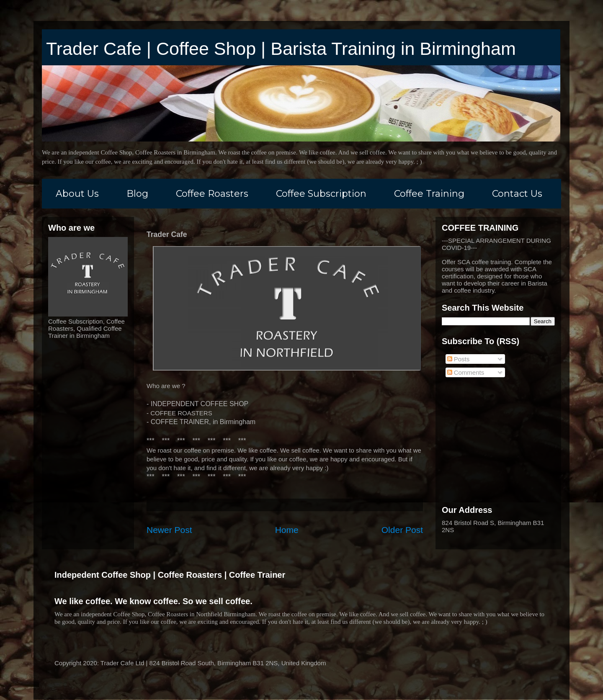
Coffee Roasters (212, 194)
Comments (466, 372)
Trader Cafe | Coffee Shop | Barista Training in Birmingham (281, 49)
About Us (77, 194)
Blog (137, 194)
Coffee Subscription (321, 194)
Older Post (402, 530)
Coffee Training (429, 194)
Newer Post (169, 530)
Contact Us (517, 194)
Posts (459, 359)
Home (287, 530)
